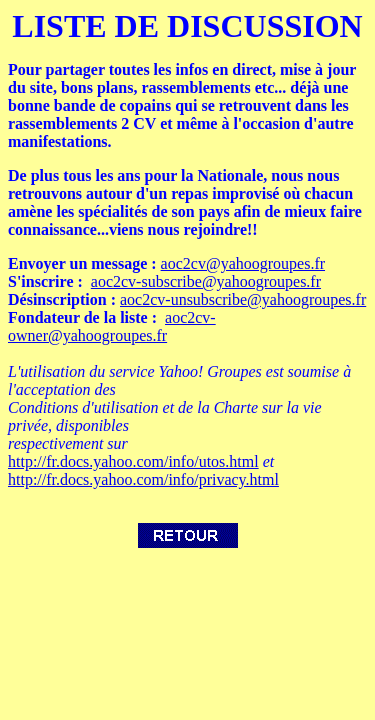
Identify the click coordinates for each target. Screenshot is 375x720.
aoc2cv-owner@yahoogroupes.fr (112, 326)
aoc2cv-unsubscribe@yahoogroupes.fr (243, 299)
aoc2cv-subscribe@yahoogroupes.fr (206, 281)
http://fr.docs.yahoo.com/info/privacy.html (143, 479)
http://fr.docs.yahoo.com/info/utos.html (133, 461)
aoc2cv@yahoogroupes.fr (243, 263)
